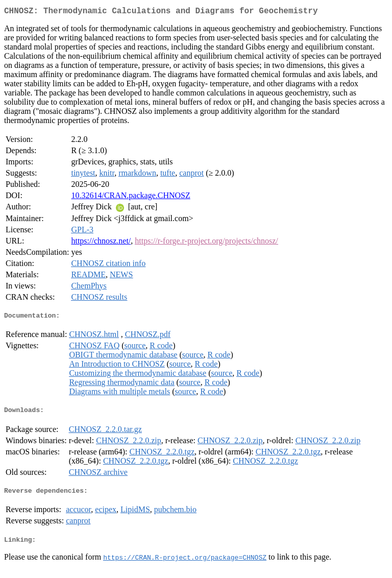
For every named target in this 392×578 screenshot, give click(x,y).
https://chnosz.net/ (101, 243)
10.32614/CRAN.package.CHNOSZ (130, 197)
